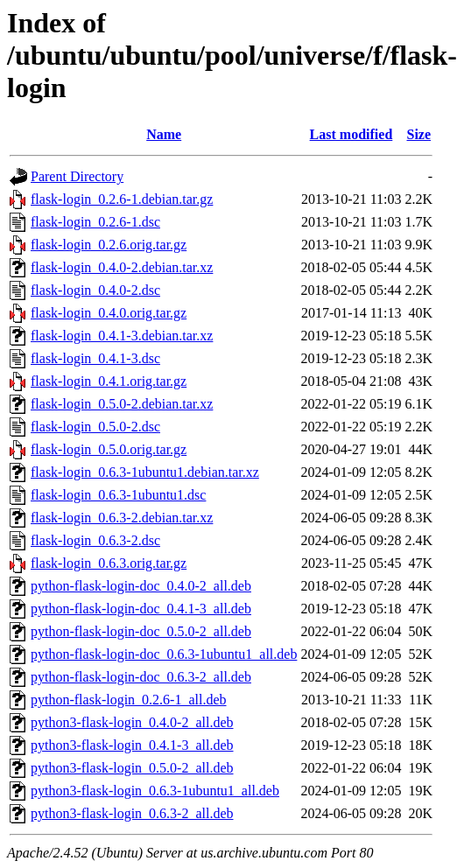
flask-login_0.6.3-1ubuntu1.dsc (118, 495)
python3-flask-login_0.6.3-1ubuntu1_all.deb (155, 791)
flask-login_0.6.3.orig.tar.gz (109, 563)
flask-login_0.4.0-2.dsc (95, 290)
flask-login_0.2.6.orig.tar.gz (109, 245)
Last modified (352, 134)
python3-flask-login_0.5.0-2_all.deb (132, 768)
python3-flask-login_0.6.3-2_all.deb (132, 813)
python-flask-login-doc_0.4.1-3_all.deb (141, 609)
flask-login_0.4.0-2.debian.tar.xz (122, 267)
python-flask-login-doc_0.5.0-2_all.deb (141, 631)
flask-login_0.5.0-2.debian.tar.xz (122, 404)
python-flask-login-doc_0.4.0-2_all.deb (141, 586)
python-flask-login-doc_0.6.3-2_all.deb (141, 677)
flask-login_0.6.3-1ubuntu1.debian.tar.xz (145, 472)
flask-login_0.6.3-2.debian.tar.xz (122, 518)
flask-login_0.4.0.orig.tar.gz (109, 313)
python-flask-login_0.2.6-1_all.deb (129, 700)
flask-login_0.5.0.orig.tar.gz (109, 449)
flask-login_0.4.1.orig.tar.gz (109, 381)
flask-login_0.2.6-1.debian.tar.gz (122, 199)
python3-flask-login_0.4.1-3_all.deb (132, 745)
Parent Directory (77, 176)
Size (419, 134)
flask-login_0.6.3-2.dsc (95, 540)
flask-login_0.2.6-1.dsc (95, 222)
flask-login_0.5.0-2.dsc (95, 427)
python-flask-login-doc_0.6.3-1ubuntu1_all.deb (164, 654)
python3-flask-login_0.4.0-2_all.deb (132, 722)
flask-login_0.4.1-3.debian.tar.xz (122, 336)
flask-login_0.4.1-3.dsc (95, 358)
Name (164, 134)
